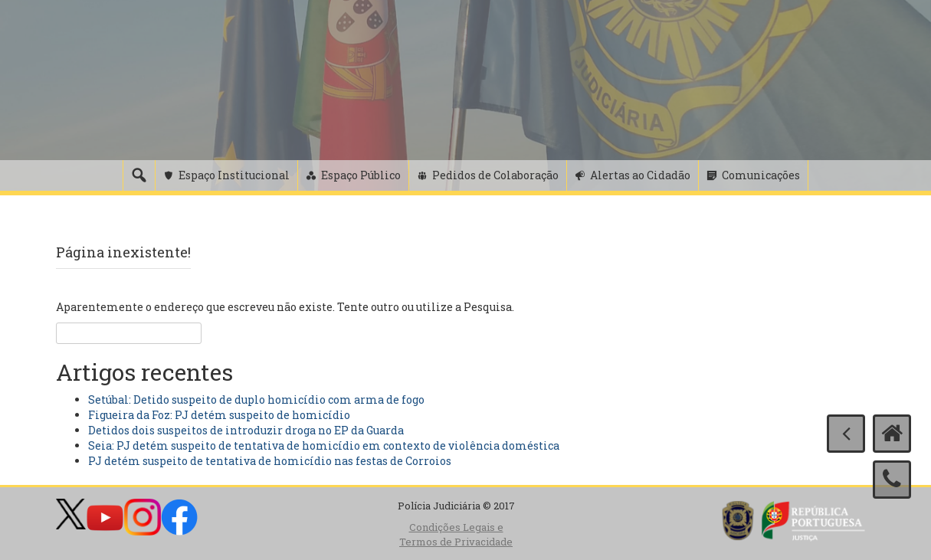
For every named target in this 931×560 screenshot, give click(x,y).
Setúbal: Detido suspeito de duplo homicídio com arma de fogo (256, 400)
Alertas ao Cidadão (640, 175)
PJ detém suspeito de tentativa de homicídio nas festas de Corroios (270, 461)
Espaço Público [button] (361, 175)
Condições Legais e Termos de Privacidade (456, 534)
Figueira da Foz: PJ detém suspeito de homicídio (219, 415)
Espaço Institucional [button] (234, 175)
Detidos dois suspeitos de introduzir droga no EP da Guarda (246, 430)
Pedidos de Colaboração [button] (495, 175)
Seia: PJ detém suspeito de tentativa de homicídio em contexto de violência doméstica (324, 445)
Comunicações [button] (761, 175)
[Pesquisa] (139, 175)
